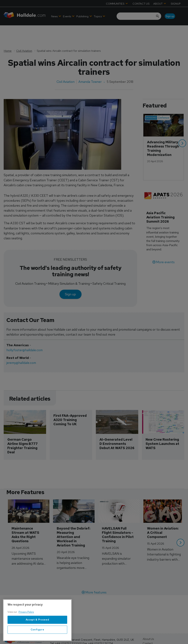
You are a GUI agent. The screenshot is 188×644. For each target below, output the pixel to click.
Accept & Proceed (37, 633)
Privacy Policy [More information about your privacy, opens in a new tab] (26, 625)
